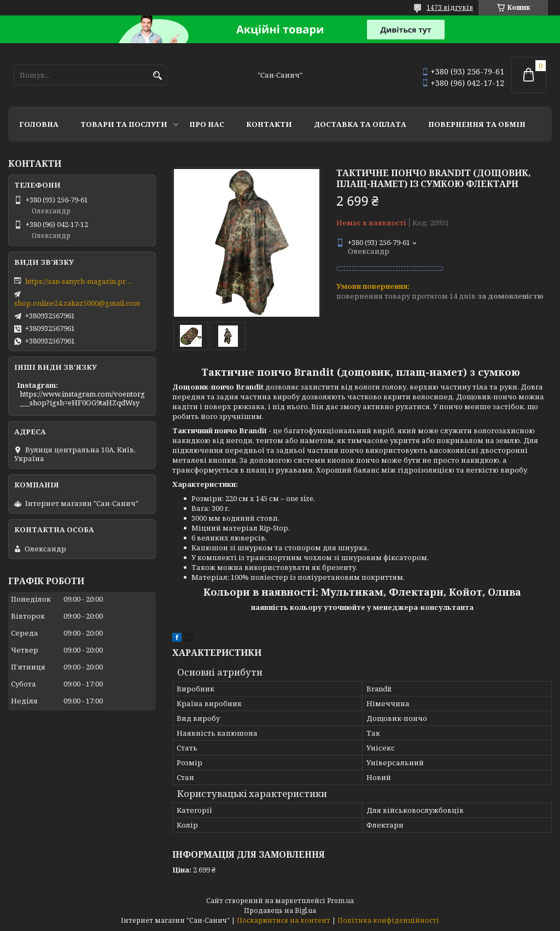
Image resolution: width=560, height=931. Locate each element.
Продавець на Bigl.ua (280, 910)
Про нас (207, 124)
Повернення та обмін (477, 124)
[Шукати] (157, 76)
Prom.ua (340, 901)
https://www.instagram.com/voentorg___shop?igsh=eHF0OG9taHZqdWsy (82, 398)
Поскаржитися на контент (284, 920)
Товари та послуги (124, 124)
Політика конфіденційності (388, 920)
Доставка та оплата (360, 124)
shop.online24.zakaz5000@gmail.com (77, 303)
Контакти (269, 124)
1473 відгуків (450, 7)
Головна (39, 124)
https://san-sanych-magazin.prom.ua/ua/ (80, 281)
